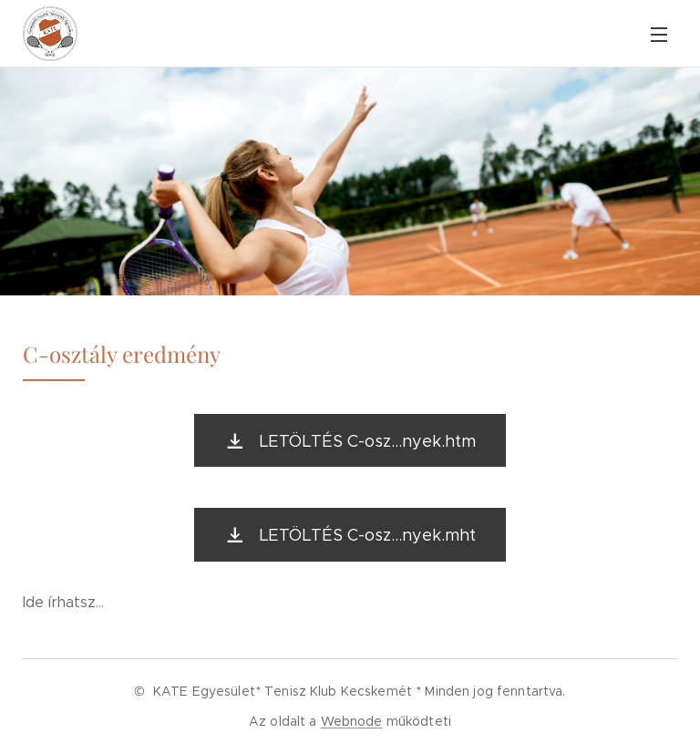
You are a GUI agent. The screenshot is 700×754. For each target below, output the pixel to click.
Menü (659, 35)
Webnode (352, 721)
